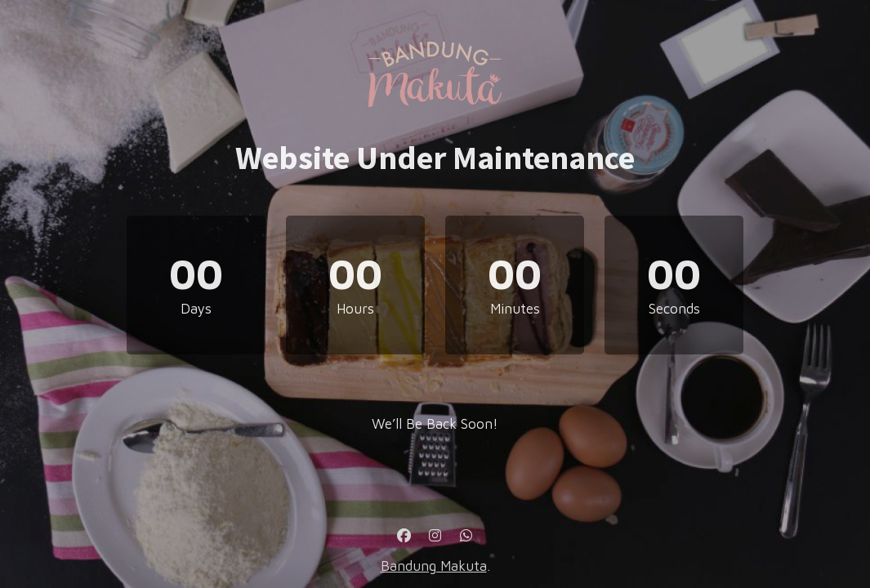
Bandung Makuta (434, 566)
